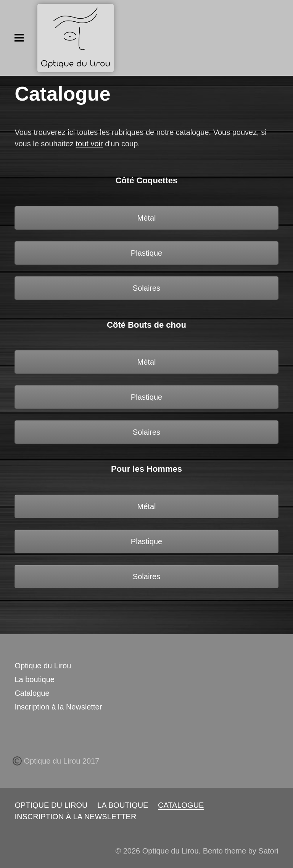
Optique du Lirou (43, 666)
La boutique (35, 679)
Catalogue (32, 693)
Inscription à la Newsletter (58, 707)
